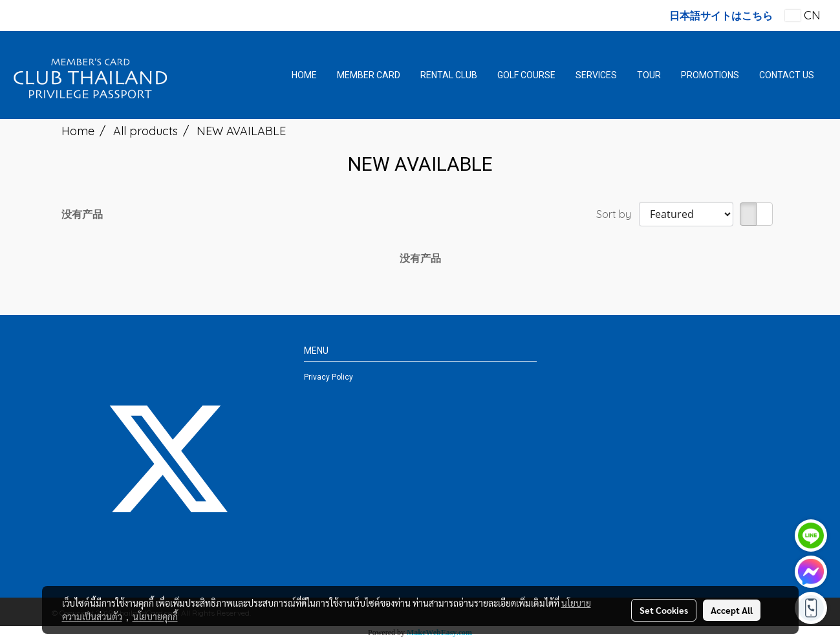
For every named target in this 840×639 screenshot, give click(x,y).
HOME (304, 75)
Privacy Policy (328, 377)
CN (803, 15)
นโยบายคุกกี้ (155, 616)
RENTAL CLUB (449, 75)
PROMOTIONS (710, 75)
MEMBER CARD (369, 75)
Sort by (618, 214)
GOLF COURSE (526, 75)
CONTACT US (787, 75)
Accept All (732, 610)
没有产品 (82, 214)
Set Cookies (664, 610)
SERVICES (596, 75)
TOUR (649, 75)
